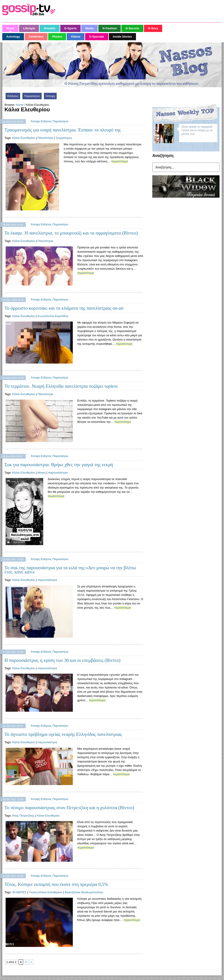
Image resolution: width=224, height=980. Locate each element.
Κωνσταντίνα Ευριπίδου (53, 316)
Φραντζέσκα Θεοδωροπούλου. (84, 892)
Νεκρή (42, 473)
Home (20, 105)
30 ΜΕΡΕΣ (19, 892)
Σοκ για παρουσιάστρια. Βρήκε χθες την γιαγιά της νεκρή (59, 465)
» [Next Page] (31, 962)
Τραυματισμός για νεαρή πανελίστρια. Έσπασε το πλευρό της (63, 130)
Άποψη (50, 96)
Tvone (33, 892)
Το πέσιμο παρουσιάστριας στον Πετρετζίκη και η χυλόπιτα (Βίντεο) (69, 808)
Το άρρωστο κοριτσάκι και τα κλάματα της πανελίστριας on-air (64, 308)
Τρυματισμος (64, 138)
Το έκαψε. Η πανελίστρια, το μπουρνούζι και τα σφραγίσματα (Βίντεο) (71, 233)
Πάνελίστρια (45, 138)
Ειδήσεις (13, 96)
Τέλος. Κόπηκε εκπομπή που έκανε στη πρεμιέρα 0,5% (56, 884)
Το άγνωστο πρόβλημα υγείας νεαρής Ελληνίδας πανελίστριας (63, 734)
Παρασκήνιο (32, 96)
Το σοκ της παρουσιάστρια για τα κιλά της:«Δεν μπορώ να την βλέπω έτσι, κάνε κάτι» (70, 570)
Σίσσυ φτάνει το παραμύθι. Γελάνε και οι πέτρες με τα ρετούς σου (197, 130)
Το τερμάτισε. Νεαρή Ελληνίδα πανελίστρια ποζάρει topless (61, 386)
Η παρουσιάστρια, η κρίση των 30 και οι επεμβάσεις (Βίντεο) (62, 660)
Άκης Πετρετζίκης (23, 816)
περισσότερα (120, 161)
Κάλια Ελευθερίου (24, 138)
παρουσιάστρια (58, 473)
